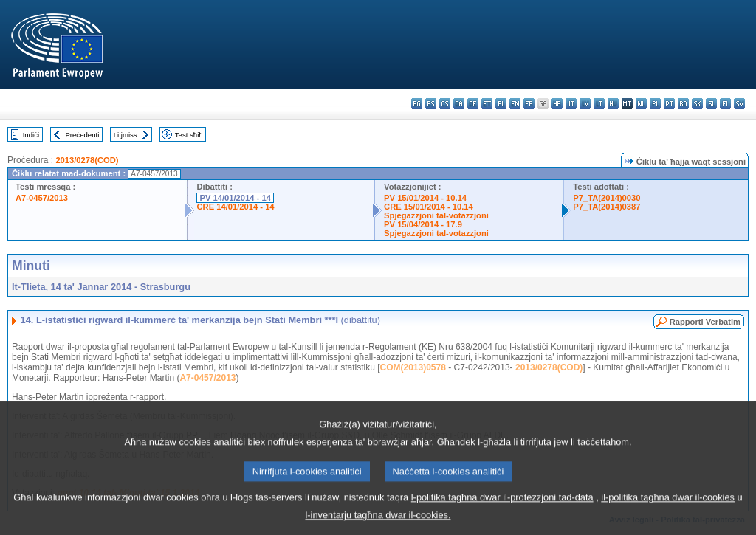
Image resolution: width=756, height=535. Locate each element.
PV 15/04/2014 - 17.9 (423, 224)
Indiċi (31, 135)
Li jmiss (126, 135)
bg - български (417, 104)
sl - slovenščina (711, 104)
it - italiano (571, 104)
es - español (431, 104)
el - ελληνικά (501, 104)
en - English (515, 104)
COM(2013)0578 (413, 367)
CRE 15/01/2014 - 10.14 (429, 207)
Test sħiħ (189, 135)
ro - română (683, 104)
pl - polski (655, 104)
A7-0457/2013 (42, 198)
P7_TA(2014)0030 (606, 198)
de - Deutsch (473, 104)
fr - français (529, 104)
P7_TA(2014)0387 (606, 207)
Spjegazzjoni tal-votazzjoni (436, 215)
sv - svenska (739, 104)
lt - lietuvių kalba (599, 104)
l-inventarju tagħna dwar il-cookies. (378, 524)
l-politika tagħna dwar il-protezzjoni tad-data (502, 507)
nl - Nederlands (641, 104)
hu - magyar (613, 104)
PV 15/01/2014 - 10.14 (425, 198)
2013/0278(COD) (87, 160)
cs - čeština (445, 104)
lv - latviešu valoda (585, 104)
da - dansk (459, 104)
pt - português (669, 104)
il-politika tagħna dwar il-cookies (668, 507)
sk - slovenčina (697, 104)
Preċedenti (82, 135)
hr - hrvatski (557, 104)
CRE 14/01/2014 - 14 (235, 207)
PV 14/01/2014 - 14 (235, 198)
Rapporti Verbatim (705, 322)
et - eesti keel (487, 104)
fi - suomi (725, 104)
